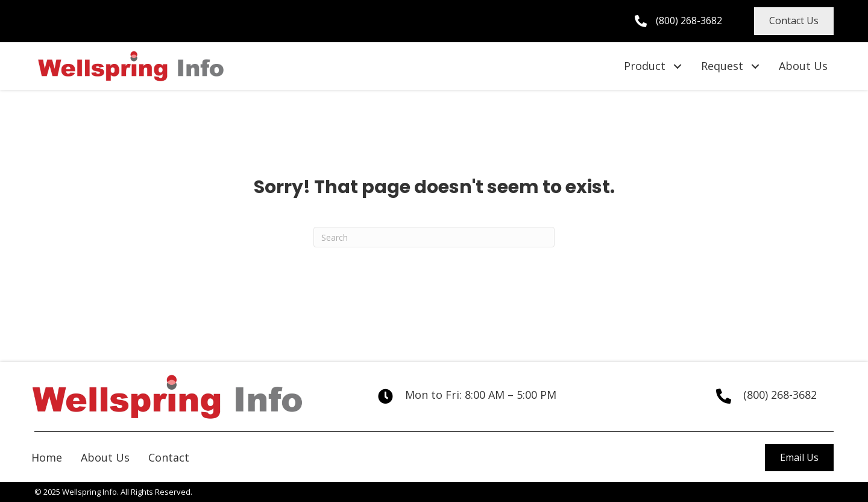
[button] (794, 21)
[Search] (434, 237)
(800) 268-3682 (689, 21)
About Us (105, 457)
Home (47, 457)
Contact (169, 457)
